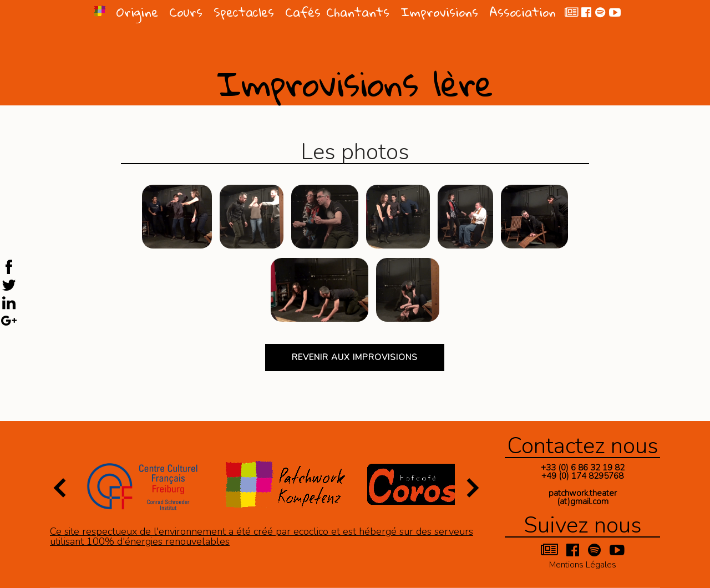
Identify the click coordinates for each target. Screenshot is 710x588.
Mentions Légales (583, 564)
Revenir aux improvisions (355, 357)
